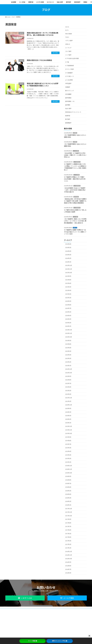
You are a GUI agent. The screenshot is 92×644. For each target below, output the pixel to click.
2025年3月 (68, 294)
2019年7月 (68, 444)
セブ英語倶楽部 (70, 66)
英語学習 (68, 116)
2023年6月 (68, 348)
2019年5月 (68, 448)
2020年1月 (68, 423)
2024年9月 (68, 301)
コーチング (68, 48)
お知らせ (68, 44)
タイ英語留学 (69, 73)
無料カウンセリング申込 (60, 641)
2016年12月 (69, 551)
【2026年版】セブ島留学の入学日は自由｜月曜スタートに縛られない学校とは (75, 155)
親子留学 (68, 119)
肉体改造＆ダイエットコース (73, 112)
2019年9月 (68, 437)
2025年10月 (69, 273)
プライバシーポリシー (20, 610)
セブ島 (67, 62)
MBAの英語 (68, 34)
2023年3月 (68, 358)
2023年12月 (69, 330)
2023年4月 (68, 355)
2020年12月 (69, 405)
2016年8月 (68, 566)
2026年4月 (68, 251)
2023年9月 (68, 340)
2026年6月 (68, 244)
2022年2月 (68, 394)
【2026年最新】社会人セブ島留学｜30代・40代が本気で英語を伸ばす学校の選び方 (75, 190)
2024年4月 (68, 315)
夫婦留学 (68, 87)
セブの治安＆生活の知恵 (72, 58)
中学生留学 (68, 83)
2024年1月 (68, 326)
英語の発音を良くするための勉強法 (39, 60)
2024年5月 (68, 312)
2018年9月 (68, 476)
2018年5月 (68, 491)
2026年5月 (68, 248)
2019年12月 (69, 426)
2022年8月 (68, 380)
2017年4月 (68, 537)
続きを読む (55, 53)
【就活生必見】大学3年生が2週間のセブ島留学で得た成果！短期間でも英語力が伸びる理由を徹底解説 (75, 201)
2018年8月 (68, 480)
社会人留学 (68, 108)
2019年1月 (68, 462)
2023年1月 (68, 365)
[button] (25, 598)
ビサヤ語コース (69, 76)
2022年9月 (68, 376)
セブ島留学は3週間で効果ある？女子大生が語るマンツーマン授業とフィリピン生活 (75, 232)
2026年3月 (68, 255)
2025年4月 (68, 290)
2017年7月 (68, 526)
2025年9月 (68, 276)
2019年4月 (68, 451)
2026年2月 (68, 258)
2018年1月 (68, 505)
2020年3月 (68, 416)
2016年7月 (68, 569)
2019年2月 (68, 458)
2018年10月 (69, 473)
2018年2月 (68, 501)
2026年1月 (68, 262)
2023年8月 (68, 344)
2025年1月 (68, 298)
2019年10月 (69, 433)
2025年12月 (69, 265)
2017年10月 (69, 516)
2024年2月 (68, 323)
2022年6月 (68, 387)
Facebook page (74, 622)
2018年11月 (69, 469)
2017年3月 (68, 541)
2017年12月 (69, 508)
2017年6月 (68, 530)
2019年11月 (69, 430)
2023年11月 (69, 333)
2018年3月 (68, 498)
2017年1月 (68, 548)
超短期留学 (68, 123)
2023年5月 (68, 351)
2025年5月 (68, 287)
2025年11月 (69, 269)
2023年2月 (68, 362)
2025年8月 (68, 280)
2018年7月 (68, 483)
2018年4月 (68, 494)
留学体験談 (68, 98)
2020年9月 (68, 408)
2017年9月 (68, 519)
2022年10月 (69, 373)
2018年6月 (68, 487)
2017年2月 (68, 544)
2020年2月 (68, 419)
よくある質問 (69, 80)
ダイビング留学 (70, 69)
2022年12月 (69, 369)
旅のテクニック (70, 91)
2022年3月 (68, 391)
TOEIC (67, 37)
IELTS (67, 30)
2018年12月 (69, 466)
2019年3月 (68, 455)
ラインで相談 (32, 641)
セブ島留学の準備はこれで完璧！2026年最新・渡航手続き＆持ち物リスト (75, 179)
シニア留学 (68, 55)
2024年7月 (68, 308)
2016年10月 (69, 559)
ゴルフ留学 (68, 51)
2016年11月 (69, 555)
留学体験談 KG (70, 101)
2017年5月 (68, 534)
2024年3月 (68, 319)
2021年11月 (69, 398)
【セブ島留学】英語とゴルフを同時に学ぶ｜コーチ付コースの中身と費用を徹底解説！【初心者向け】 (75, 221)
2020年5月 (68, 412)
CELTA (67, 27)
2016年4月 (68, 573)
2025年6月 (68, 283)
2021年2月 (68, 401)
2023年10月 (69, 337)
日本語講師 (68, 94)
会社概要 (9, 610)
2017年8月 (68, 523)
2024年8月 (68, 305)
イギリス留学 (69, 41)
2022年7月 (68, 383)
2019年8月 (68, 441)
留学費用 (68, 105)
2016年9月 (68, 562)
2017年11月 (69, 512)
